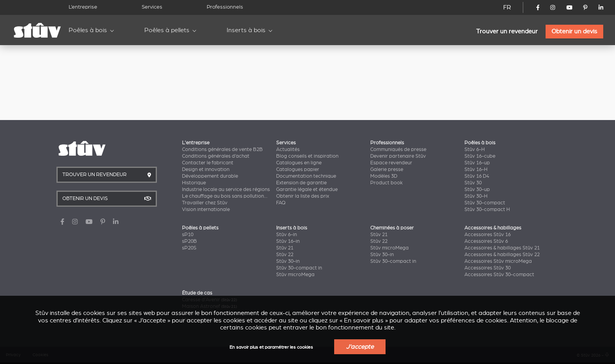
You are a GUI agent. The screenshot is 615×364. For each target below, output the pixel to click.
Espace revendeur (391, 163)
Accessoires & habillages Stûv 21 (502, 248)
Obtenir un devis (574, 31)
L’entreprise (83, 7)
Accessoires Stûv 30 (488, 268)
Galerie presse (387, 169)
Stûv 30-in (288, 261)
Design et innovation (206, 169)
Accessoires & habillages (493, 228)
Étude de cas (197, 293)
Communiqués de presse (398, 149)
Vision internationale (206, 209)
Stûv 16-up (477, 163)
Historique (194, 183)
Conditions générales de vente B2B (222, 149)
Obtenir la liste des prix (303, 196)
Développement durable (210, 176)
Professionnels (225, 7)
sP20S (189, 248)
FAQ (281, 203)
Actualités (288, 149)
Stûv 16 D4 (477, 176)
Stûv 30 (473, 183)
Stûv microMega (295, 275)
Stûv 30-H (476, 196)
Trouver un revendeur (507, 31)
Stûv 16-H (476, 169)
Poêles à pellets (167, 30)
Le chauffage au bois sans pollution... (225, 196)
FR (507, 7)
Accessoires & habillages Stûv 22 (502, 255)
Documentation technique (306, 176)
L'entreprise (196, 143)
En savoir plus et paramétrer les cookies (271, 347)
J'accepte (360, 347)
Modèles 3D (384, 176)
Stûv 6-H (475, 149)
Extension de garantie (301, 183)
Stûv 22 (285, 255)
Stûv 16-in (288, 241)
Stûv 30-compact (485, 203)
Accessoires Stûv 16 (488, 235)
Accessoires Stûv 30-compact (499, 275)
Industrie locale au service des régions (226, 189)
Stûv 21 (285, 248)
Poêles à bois (88, 30)
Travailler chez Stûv (205, 203)
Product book (387, 183)
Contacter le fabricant (208, 163)
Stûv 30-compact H (487, 209)
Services (152, 7)
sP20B (189, 241)
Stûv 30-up (477, 189)
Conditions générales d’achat (216, 156)
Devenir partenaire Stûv (398, 156)
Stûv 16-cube (480, 156)
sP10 (188, 235)
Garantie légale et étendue (307, 189)
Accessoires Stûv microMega (498, 261)
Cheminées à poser (392, 228)
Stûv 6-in (287, 235)
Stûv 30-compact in (299, 268)
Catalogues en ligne (299, 163)
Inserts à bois (246, 30)
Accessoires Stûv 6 (486, 241)
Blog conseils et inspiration (307, 156)
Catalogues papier (298, 169)
